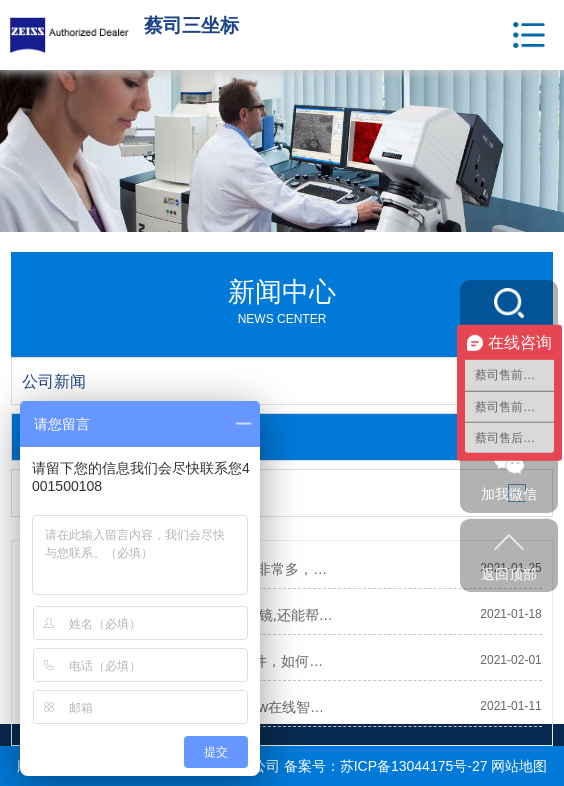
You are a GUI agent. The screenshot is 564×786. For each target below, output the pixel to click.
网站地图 (519, 766)
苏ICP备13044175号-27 (414, 766)
